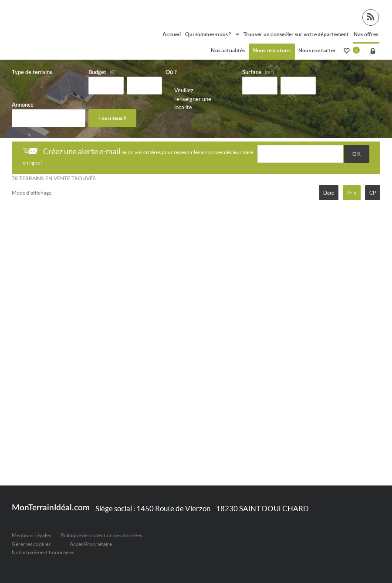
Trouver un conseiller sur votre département (296, 34)
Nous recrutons (272, 50)
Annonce (23, 105)
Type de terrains (32, 72)
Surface (258, 72)
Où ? (171, 72)
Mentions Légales (31, 535)
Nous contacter (317, 50)
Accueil (172, 34)
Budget (97, 72)
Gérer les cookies (31, 544)
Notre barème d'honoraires (43, 552)
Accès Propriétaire (91, 544)
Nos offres (366, 34)
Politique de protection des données (101, 535)
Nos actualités (228, 50)
